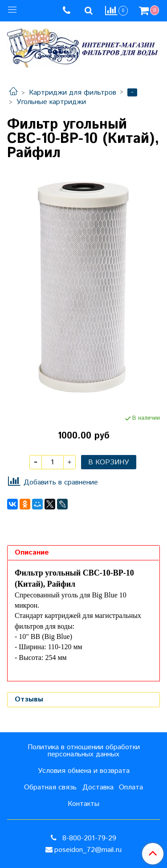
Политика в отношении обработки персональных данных (84, 751)
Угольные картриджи (51, 102)
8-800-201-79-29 (88, 838)
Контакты (83, 804)
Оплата (131, 787)
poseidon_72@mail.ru (88, 850)
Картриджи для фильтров (73, 93)
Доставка (98, 787)
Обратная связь (50, 787)
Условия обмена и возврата (84, 771)
